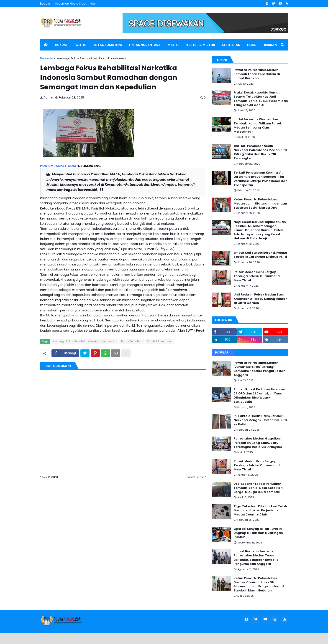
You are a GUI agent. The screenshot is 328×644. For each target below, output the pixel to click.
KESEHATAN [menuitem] (231, 45)
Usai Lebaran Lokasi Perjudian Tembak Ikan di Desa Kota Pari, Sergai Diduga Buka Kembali (259, 488)
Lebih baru (50, 477)
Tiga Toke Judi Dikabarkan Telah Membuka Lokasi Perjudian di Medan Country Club (260, 510)
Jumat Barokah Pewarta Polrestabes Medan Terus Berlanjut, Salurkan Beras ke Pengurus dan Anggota (256, 558)
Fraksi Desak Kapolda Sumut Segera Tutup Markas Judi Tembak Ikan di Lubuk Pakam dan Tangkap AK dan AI (261, 99)
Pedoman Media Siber (71, 4)
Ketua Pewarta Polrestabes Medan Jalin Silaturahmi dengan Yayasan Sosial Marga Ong (260, 204)
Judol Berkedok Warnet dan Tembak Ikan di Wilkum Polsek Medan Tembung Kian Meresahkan (258, 126)
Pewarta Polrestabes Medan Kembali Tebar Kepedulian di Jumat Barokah (257, 74)
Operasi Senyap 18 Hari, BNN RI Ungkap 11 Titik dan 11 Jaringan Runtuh (258, 533)
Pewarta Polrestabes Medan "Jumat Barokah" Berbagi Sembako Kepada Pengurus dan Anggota (260, 369)
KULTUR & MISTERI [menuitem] (201, 45)
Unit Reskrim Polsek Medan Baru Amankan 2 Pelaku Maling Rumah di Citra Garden (261, 299)
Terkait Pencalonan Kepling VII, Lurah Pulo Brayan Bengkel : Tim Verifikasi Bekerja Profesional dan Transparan (261, 179)
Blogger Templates (72, 638)
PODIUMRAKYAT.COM (58, 166)
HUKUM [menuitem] (61, 45)
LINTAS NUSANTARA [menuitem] (145, 45)
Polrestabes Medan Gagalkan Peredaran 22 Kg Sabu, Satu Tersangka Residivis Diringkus (258, 443)
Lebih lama (196, 477)
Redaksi (46, 4)
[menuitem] (46, 45)
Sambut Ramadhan (160, 341)
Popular (222, 352)
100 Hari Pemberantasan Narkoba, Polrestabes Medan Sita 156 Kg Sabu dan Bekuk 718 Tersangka (260, 152)
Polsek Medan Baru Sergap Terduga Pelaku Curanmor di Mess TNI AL (257, 276)
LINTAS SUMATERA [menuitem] (107, 45)
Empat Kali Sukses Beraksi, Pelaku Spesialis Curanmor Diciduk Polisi (260, 255)
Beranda (47, 58)
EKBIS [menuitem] (251, 45)
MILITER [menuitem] (173, 45)
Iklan (93, 4)
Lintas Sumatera (132, 341)
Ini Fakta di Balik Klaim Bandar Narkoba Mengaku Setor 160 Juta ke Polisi (260, 420)
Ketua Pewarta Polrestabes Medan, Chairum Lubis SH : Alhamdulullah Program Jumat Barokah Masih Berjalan (259, 585)
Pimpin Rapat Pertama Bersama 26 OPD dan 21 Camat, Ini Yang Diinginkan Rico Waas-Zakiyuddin (259, 396)
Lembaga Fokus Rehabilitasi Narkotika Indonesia (92, 58)
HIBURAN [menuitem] (270, 45)
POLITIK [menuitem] (80, 45)
